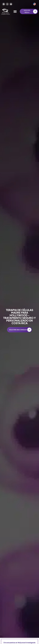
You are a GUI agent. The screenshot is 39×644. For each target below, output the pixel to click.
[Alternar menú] (15, 11)
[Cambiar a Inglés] (34, 4)
